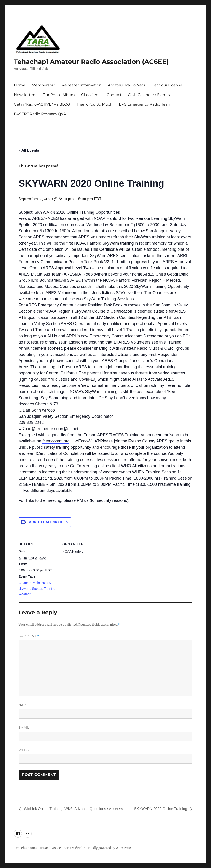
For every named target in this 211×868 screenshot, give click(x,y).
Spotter (37, 589)
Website (26, 750)
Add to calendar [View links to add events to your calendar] (46, 522)
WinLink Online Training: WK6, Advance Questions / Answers (73, 809)
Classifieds (91, 95)
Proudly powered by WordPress (109, 848)
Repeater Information (82, 85)
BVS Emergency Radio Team (145, 104)
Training (50, 589)
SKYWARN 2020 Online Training (161, 809)
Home (20, 85)
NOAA (46, 583)
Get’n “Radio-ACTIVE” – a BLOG (42, 104)
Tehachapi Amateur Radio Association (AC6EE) (91, 62)
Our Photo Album (59, 95)
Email (24, 727)
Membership (44, 85)
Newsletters (25, 95)
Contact (114, 95)
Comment (29, 636)
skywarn (24, 589)
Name (24, 705)
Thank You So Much (94, 104)
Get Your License (167, 85)
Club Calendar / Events (149, 95)
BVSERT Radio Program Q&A (40, 114)
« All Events (29, 150)
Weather (25, 594)
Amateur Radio (29, 583)
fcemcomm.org (56, 441)
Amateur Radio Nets (127, 85)
